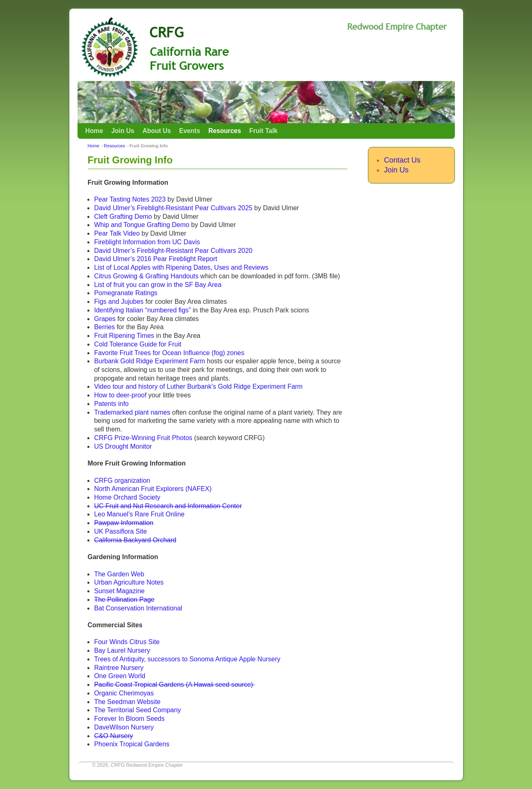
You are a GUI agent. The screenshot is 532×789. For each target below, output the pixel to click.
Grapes (105, 319)
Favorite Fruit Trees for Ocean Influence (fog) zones (169, 353)
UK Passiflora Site (120, 531)
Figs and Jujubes (120, 302)
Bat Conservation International (138, 608)
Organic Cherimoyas (124, 693)
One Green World (120, 676)
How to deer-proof (120, 395)
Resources (225, 131)
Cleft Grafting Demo (123, 217)
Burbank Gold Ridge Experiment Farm (149, 361)
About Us (156, 131)
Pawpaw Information (124, 523)
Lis (98, 267)
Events (190, 131)
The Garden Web (119, 574)
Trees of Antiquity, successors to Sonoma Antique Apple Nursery (187, 659)
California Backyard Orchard (135, 540)
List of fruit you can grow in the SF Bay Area (158, 285)
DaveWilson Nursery (124, 727)
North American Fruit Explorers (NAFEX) (153, 489)
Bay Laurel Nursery (122, 650)
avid (105, 259)
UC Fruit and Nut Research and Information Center (168, 506)
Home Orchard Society (127, 497)
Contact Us (402, 160)
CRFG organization (122, 481)
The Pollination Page (124, 600)
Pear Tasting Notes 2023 (130, 199)
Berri (101, 327)
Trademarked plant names (132, 412)
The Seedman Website (127, 702)
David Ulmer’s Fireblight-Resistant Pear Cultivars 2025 (173, 208)
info (123, 404)
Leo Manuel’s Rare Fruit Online (139, 514)
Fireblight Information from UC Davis (147, 242)
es (111, 327)
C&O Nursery (113, 736)
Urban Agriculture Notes (129, 582)
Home (94, 131)
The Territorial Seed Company (137, 710)
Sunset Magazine (119, 591)
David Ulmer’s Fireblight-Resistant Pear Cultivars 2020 (173, 251)
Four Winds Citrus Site (127, 642)
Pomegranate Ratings (126, 293)
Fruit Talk (264, 131)
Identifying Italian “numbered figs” (142, 310)
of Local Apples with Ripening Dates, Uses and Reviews (186, 267)
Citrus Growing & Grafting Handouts (146, 276)
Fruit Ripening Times (124, 336)
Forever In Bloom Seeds (129, 719)
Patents (105, 404)
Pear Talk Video (117, 233)
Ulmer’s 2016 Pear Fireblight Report (164, 259)
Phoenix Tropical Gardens (132, 744)
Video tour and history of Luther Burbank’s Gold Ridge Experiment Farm (198, 386)
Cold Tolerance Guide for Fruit (138, 344)
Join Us (123, 131)
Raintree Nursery (119, 668)
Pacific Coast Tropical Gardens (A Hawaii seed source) (174, 685)
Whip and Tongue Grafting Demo (142, 225)
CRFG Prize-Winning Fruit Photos (143, 438)
